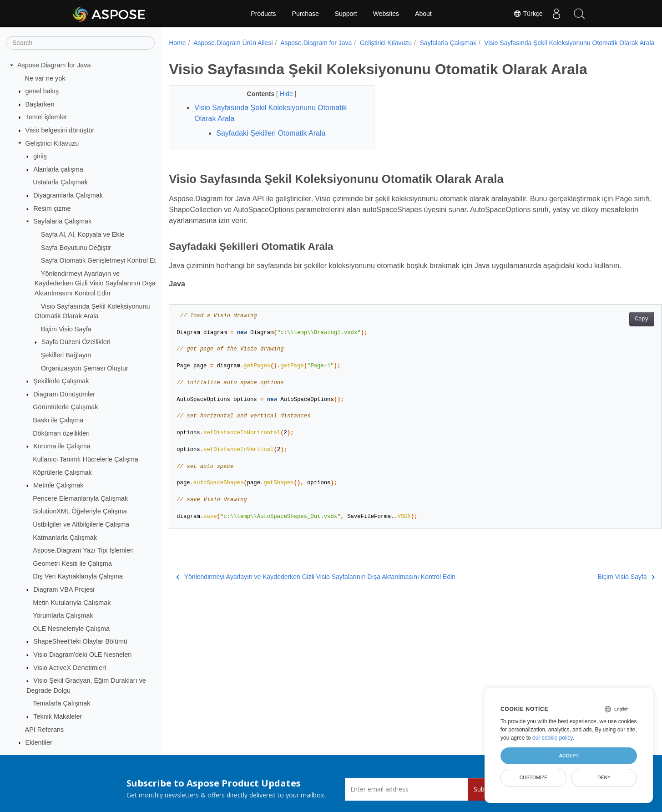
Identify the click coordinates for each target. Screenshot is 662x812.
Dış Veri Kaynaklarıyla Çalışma (78, 576)
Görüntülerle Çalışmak (65, 407)
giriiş (40, 156)
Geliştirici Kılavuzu (52, 143)
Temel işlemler (46, 117)
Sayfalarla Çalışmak (62, 221)
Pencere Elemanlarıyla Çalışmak (80, 498)
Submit (484, 789)
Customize (534, 777)
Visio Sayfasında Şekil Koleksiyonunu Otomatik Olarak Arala (262, 52)
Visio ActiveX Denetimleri (70, 668)
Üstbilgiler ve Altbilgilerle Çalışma (81, 524)
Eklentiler (39, 742)
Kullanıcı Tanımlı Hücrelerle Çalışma (86, 459)
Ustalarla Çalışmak (60, 182)
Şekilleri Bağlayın (66, 355)
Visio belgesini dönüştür (60, 130)
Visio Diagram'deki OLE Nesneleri (82, 655)
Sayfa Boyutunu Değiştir (76, 248)
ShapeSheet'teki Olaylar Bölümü (80, 641)
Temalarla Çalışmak (61, 703)
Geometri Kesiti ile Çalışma (72, 563)
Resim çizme (52, 208)
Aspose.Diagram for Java (54, 65)
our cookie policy (553, 738)
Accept (569, 756)
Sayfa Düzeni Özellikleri (76, 342)
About (423, 14)
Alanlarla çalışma (58, 169)
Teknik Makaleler (58, 716)
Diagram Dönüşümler (64, 394)
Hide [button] (280, 103)
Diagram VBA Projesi (64, 589)
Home (177, 43)
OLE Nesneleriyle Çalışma (71, 629)
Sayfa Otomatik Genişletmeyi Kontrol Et (99, 260)
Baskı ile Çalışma (58, 420)
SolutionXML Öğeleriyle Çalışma (80, 511)
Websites (386, 14)
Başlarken (40, 104)
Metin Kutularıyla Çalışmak (72, 603)
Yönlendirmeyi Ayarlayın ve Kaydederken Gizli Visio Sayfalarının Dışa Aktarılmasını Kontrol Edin (95, 283)
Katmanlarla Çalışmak (65, 538)
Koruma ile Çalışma (62, 446)
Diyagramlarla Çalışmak (68, 195)
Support (346, 14)
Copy (608, 329)
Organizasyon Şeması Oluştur (85, 368)
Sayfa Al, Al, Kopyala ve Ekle (83, 234)
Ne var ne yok (45, 78)
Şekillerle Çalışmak (61, 381)
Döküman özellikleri (61, 433)
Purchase (306, 14)
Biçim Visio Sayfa (66, 329)
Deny (604, 777)
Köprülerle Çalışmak (62, 472)
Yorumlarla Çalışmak (63, 615)
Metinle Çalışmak (58, 485)
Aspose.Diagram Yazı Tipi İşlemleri (83, 550)
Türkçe (528, 14)
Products (263, 14)
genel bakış (42, 91)
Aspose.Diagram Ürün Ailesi (233, 43)
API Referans (45, 730)
